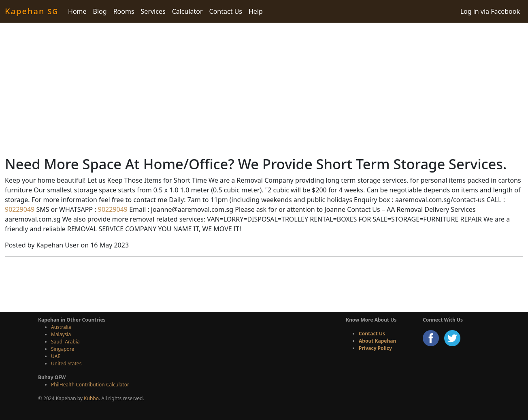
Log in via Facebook (490, 11)
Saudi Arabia (65, 342)
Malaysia (61, 334)
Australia (61, 327)
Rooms (124, 11)
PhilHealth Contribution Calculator (90, 385)
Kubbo (91, 398)
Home (77, 11)
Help (256, 11)
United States (66, 364)
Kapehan (32, 11)
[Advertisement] (264, 89)
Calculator (187, 11)
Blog (100, 11)
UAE (56, 356)
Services (153, 11)
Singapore (63, 349)
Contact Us (226, 11)
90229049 (20, 209)
